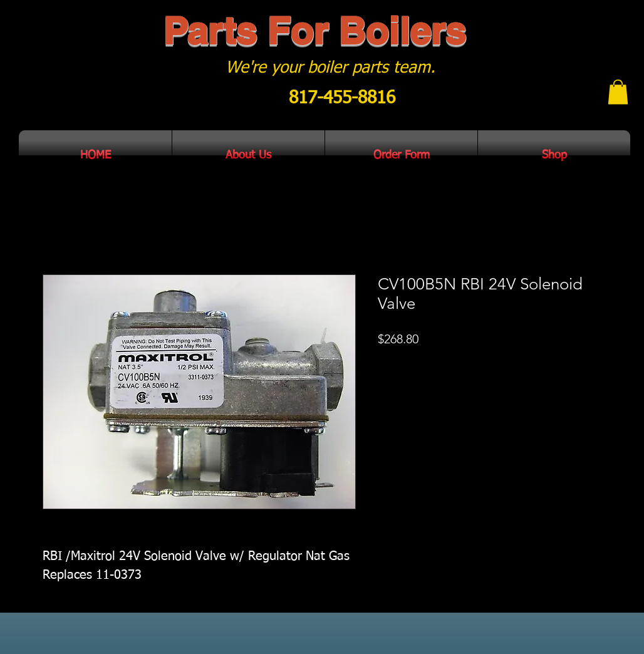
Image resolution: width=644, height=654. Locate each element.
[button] (618, 92)
